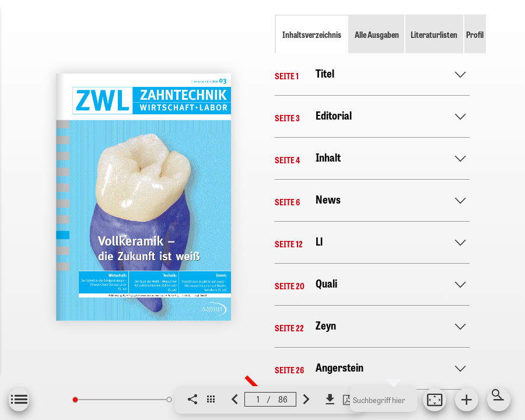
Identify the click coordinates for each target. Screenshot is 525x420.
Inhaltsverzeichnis (312, 34)
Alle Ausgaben (377, 34)
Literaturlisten (434, 34)
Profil (475, 34)
